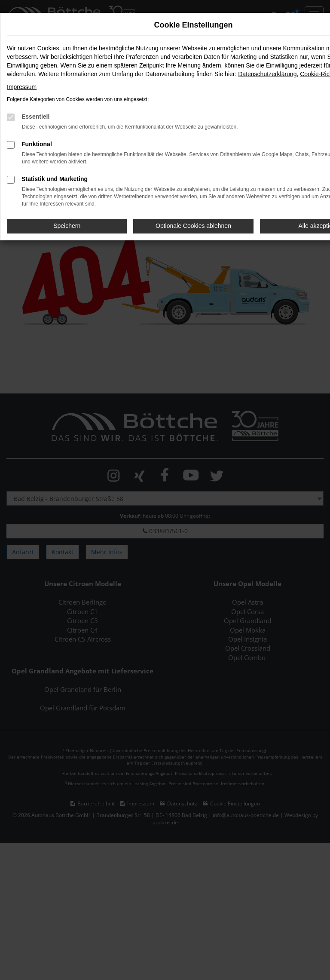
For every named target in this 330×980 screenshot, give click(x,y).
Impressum (22, 87)
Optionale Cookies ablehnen (193, 226)
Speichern (67, 226)
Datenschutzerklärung (267, 74)
